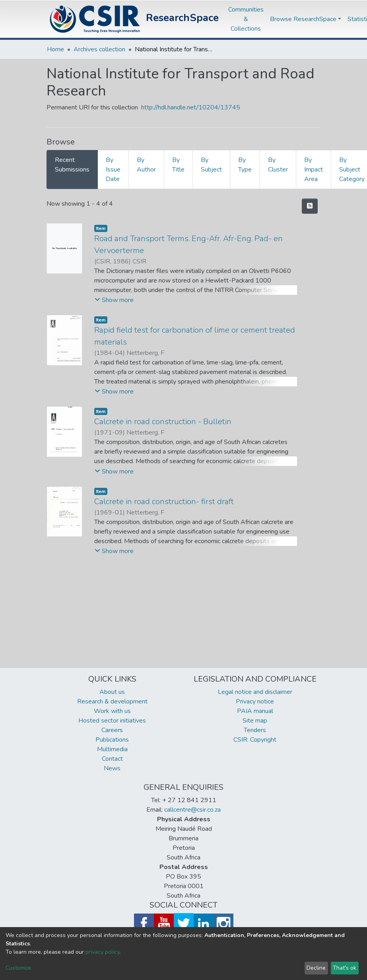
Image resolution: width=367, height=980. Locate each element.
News (112, 768)
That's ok (345, 968)
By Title (178, 165)
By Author (146, 165)
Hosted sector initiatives (112, 721)
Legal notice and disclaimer (255, 692)
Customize (18, 968)
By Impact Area (314, 170)
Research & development (112, 701)
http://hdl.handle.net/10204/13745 (191, 107)
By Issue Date (113, 170)
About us (112, 692)
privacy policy (102, 952)
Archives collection (99, 49)
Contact (112, 759)
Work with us (112, 711)
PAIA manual (255, 711)
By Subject (211, 165)
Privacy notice (255, 701)
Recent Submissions (72, 165)
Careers (112, 730)
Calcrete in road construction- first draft (164, 502)
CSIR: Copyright (255, 740)
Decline (316, 968)
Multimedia (112, 749)
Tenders (255, 730)
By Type (245, 165)
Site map (255, 721)
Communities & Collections (246, 19)
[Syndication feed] (310, 206)
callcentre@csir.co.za (192, 810)
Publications (112, 740)
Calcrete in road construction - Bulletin (163, 422)
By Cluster (278, 165)
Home (55, 49)
